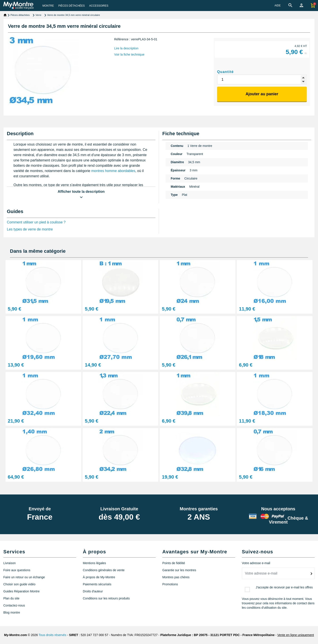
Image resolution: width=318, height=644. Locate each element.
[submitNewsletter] (311, 574)
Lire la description (126, 48)
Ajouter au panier (262, 94)
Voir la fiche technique (129, 54)
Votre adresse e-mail (256, 563)
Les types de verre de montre (30, 229)
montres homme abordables (113, 171)
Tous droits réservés (52, 635)
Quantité (225, 72)
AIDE (278, 6)
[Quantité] (262, 80)
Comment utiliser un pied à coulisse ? (36, 222)
